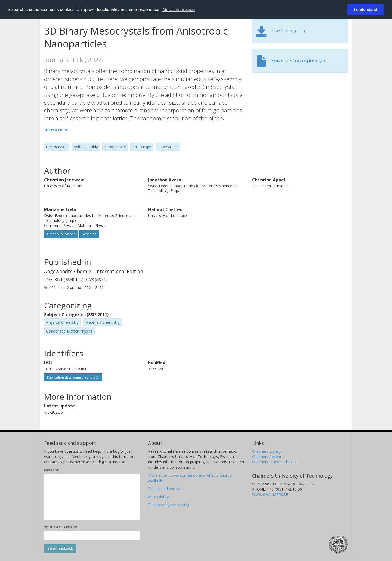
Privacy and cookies (165, 489)
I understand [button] (366, 10)
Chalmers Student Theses (274, 462)
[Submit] (60, 548)
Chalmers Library (267, 451)
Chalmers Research (269, 457)
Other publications (61, 234)
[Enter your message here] (92, 497)
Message (51, 470)
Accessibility (158, 497)
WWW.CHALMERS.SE (270, 495)
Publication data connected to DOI (73, 377)
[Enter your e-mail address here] (92, 535)
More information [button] (178, 9)
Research (89, 234)
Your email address (61, 527)
